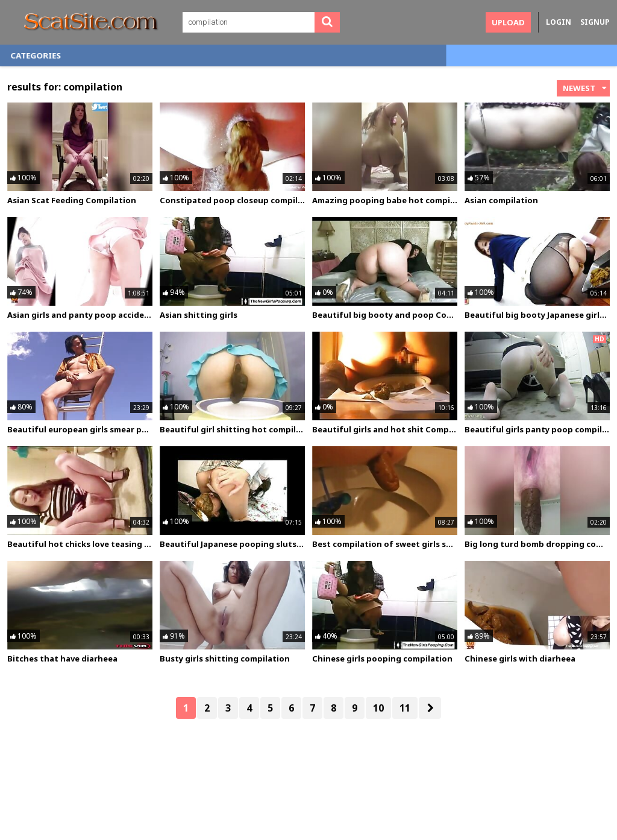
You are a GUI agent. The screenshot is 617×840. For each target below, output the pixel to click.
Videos (83, 55)
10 (378, 708)
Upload (508, 22)
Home (31, 55)
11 (405, 708)
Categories (205, 55)
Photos (139, 55)
